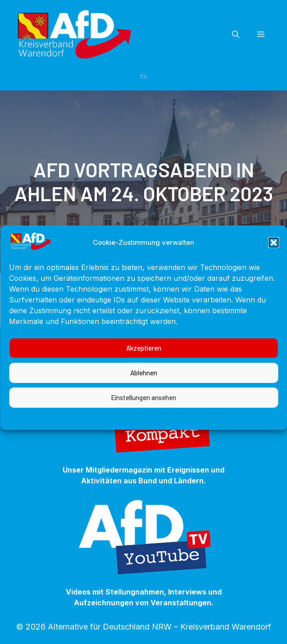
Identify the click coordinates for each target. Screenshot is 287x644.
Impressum (215, 431)
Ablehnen (144, 387)
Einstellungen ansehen (143, 411)
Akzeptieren (144, 362)
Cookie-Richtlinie (82, 431)
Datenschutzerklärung (153, 431)
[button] (273, 256)
